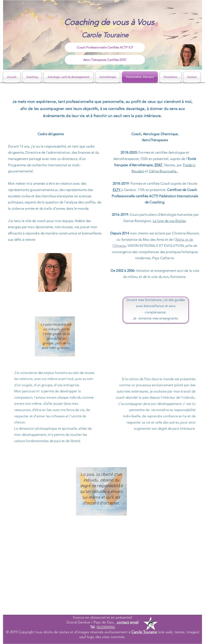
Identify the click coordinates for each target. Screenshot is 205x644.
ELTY (117, 190)
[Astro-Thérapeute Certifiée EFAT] (105, 60)
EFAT (159, 165)
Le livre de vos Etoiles (169, 221)
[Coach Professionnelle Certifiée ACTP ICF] (105, 47)
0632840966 (106, 627)
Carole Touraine (144, 632)
